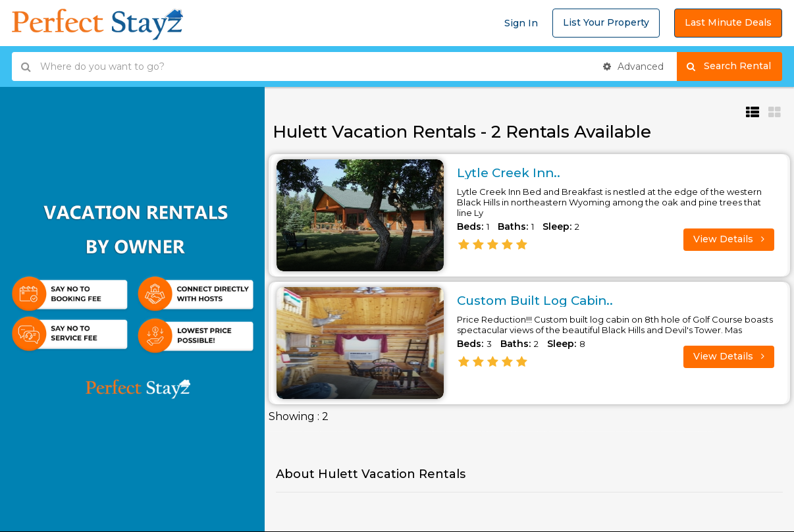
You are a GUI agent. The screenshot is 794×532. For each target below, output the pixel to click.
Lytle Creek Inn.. (512, 173)
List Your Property (606, 22)
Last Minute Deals (728, 22)
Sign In (521, 23)
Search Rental (734, 66)
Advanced (633, 66)
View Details (729, 239)
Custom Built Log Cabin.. (541, 300)
